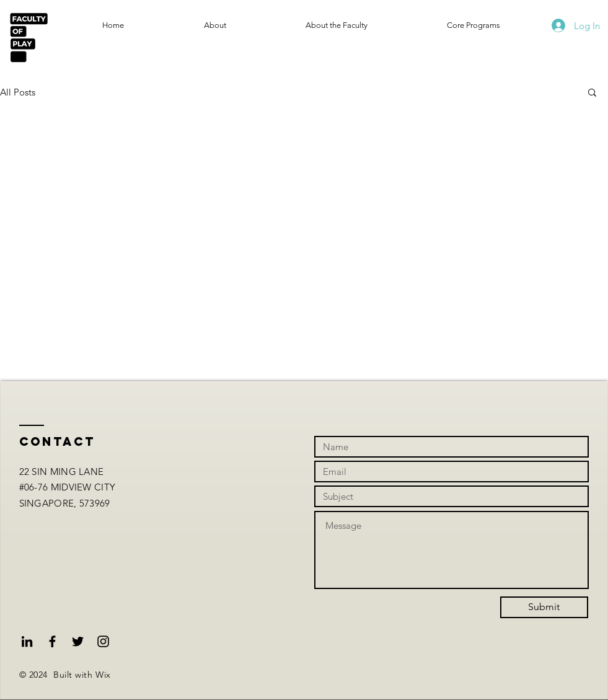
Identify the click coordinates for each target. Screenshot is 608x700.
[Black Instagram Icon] (103, 641)
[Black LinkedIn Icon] (27, 641)
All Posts (18, 92)
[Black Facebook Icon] (52, 641)
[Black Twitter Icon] (78, 641)
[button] (592, 93)
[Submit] (544, 607)
